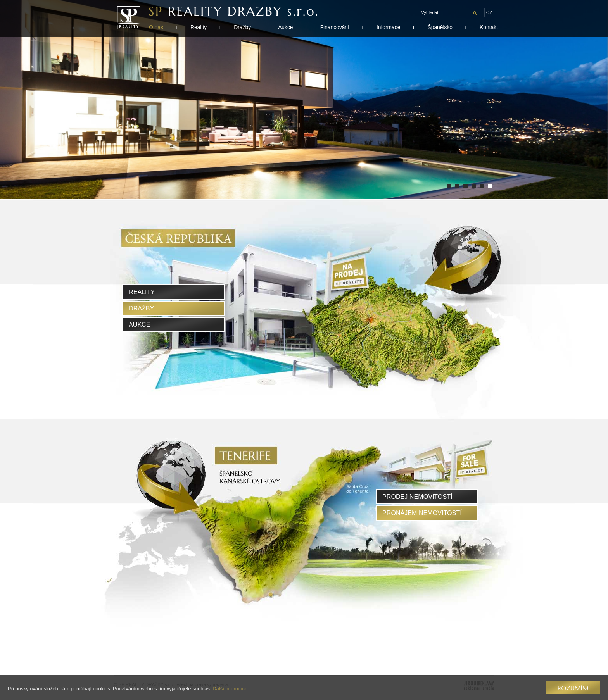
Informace (388, 27)
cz (489, 12)
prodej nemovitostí (417, 497)
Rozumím (573, 688)
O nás (156, 27)
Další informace (230, 689)
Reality (199, 27)
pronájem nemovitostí (422, 513)
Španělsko (440, 27)
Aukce (285, 27)
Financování (335, 27)
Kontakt (489, 27)
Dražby (242, 27)
